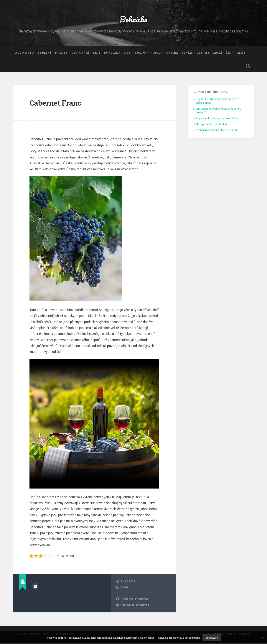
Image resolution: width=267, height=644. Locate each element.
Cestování (80, 54)
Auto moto (24, 54)
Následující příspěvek (135, 606)
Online (172, 54)
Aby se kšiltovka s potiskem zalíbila (217, 119)
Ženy (241, 54)
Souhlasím (212, 638)
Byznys (61, 54)
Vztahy (203, 54)
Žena (230, 54)
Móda (158, 54)
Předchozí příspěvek (134, 600)
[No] (262, 638)
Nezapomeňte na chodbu (211, 125)
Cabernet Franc (57, 104)
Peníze (187, 54)
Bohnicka (134, 20)
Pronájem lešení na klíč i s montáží (217, 131)
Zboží (218, 54)
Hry (128, 54)
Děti (97, 54)
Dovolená (112, 54)
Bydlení (44, 54)
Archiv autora (35, 587)
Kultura (142, 54)
